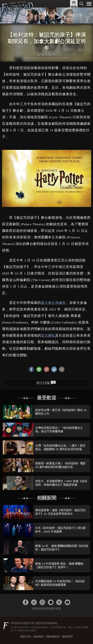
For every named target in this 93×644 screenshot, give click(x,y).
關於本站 (26, 637)
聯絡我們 (67, 637)
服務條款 (39, 637)
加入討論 (46, 383)
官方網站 (48, 335)
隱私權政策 (53, 637)
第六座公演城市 (53, 303)
